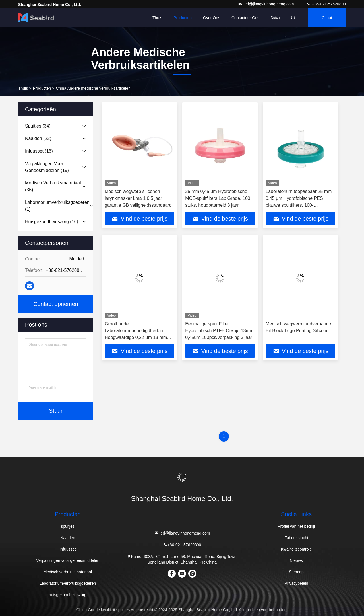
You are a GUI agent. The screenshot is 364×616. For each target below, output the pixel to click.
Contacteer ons (245, 18)
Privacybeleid (296, 583)
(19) (47, 167)
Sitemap (296, 572)
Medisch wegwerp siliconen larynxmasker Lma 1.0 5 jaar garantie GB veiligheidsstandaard (138, 198)
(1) (57, 206)
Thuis (157, 18)
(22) (38, 138)
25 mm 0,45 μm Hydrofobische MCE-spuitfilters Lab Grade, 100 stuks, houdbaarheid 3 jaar (218, 198)
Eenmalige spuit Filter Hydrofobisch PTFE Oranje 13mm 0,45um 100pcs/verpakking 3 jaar (219, 331)
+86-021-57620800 (326, 4)
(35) (53, 186)
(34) (38, 126)
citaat (327, 18)
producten (42, 88)
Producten (183, 18)
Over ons (212, 18)
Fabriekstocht (296, 538)
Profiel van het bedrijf (296, 526)
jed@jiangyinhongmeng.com (267, 4)
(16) (39, 151)
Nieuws (296, 560)
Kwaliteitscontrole (296, 549)
